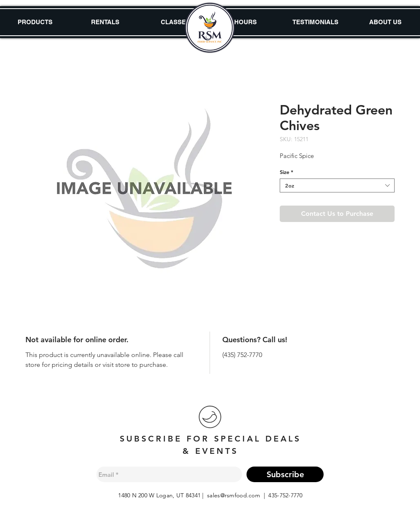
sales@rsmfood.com (234, 495)
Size (286, 172)
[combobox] (337, 185)
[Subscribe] (285, 474)
